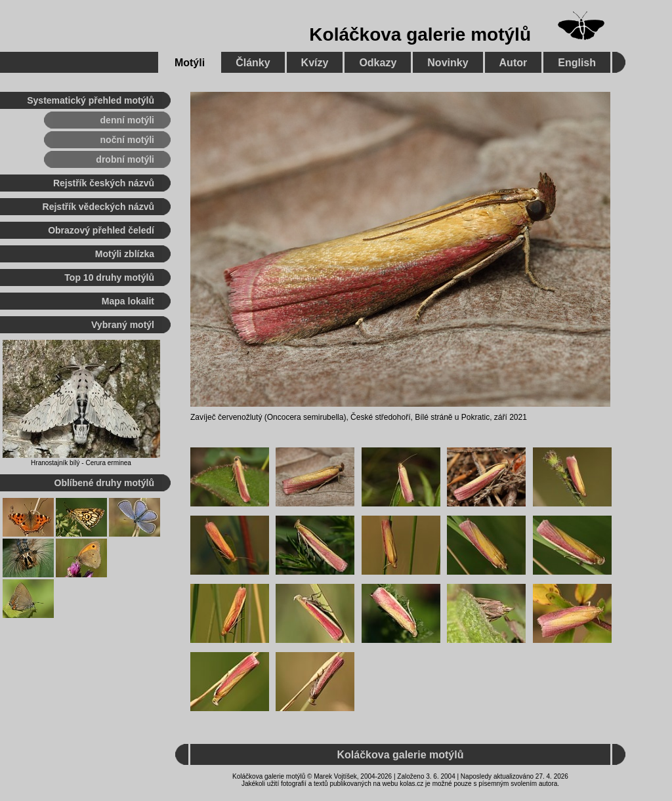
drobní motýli (125, 159)
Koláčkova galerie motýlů (420, 34)
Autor (514, 63)
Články (253, 63)
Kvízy (315, 63)
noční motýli (127, 140)
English (577, 63)
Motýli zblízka (125, 254)
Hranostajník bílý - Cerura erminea (81, 463)
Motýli (190, 63)
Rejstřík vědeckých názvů (98, 207)
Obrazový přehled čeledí (101, 230)
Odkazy (378, 63)
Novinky (448, 63)
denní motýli (127, 120)
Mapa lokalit (128, 301)
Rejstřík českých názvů (104, 183)
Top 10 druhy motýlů (109, 277)
